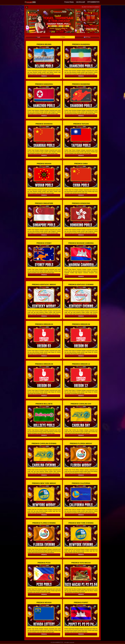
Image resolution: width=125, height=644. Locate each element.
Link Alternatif (81, 2)
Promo (63, 37)
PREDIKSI (44, 76)
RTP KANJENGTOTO (93, 2)
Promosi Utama (69, 2)
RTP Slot (87, 37)
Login (38, 37)
